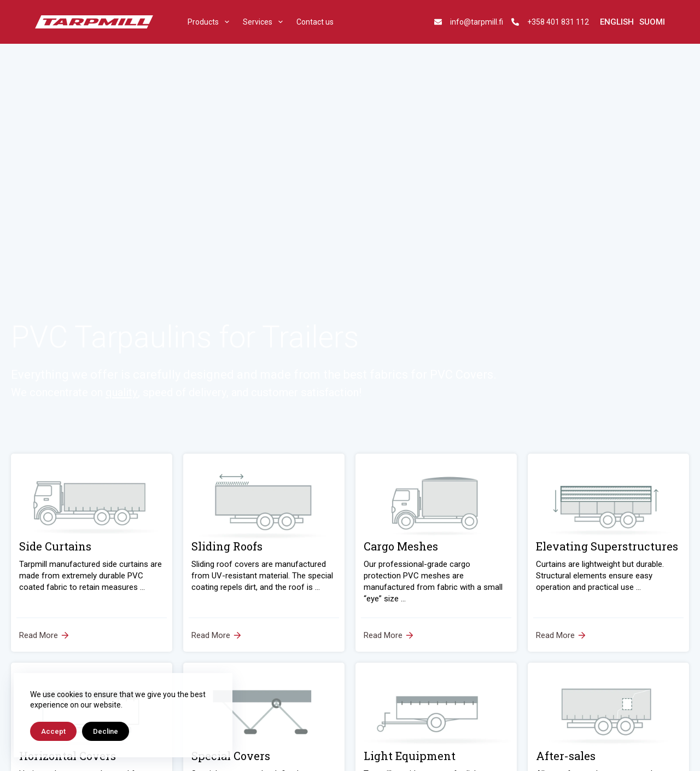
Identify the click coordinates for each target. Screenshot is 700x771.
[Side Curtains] (92, 553)
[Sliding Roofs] (264, 553)
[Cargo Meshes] (436, 553)
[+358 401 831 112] (515, 22)
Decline (106, 731)
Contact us (315, 22)
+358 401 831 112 (558, 22)
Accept (53, 731)
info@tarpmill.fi (477, 22)
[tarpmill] (94, 22)
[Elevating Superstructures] (608, 553)
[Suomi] (652, 22)
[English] (617, 22)
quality (121, 392)
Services (265, 22)
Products (211, 22)
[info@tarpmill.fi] (438, 22)
